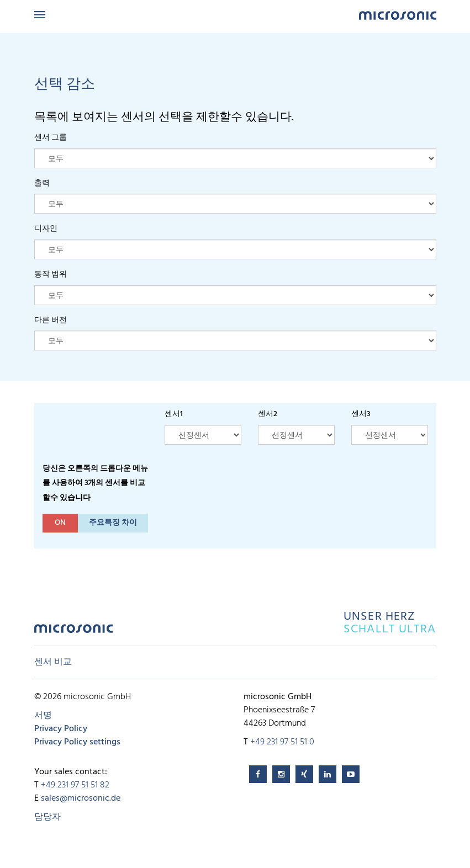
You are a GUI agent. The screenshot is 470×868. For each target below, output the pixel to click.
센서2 (268, 414)
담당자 (47, 817)
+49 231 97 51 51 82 (75, 785)
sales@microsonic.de (81, 798)
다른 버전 (51, 320)
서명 (43, 716)
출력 (42, 183)
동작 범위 (51, 275)
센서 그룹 (51, 138)
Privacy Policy (61, 729)
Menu (40, 15)
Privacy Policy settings (77, 742)
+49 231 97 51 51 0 (282, 742)
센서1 (174, 414)
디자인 (46, 229)
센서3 (361, 414)
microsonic (73, 632)
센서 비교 (53, 662)
